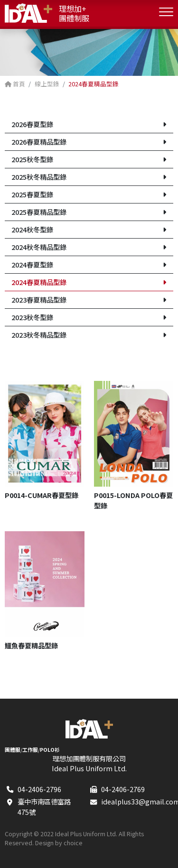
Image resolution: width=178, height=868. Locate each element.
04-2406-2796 (39, 789)
